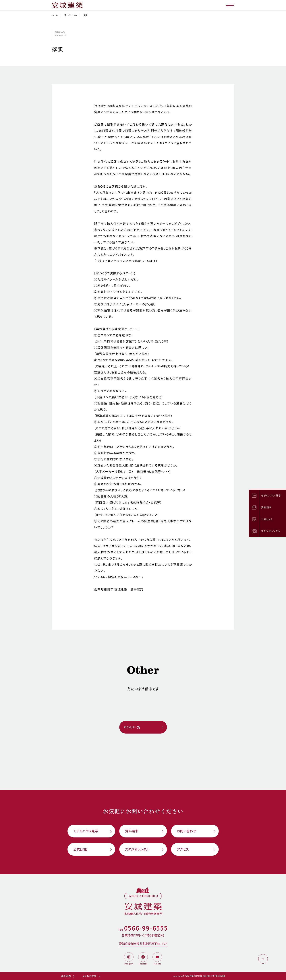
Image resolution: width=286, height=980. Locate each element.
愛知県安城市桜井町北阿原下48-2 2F (143, 944)
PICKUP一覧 (132, 727)
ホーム (55, 15)
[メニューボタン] (230, 5)
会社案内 (66, 976)
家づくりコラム (71, 15)
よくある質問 (90, 976)
